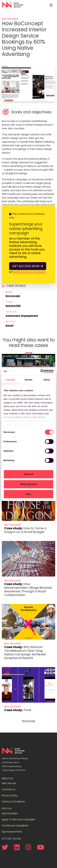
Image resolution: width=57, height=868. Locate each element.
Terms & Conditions (13, 802)
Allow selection (28, 484)
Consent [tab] (10, 380)
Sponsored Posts (12, 832)
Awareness (13, 316)
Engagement (30, 316)
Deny (28, 494)
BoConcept (13, 296)
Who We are (9, 783)
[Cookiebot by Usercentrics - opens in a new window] (41, 371)
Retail (9, 326)
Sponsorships (10, 813)
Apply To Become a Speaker (18, 819)
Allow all (28, 474)
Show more (29, 721)
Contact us (9, 789)
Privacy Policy (10, 795)
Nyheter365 (13, 306)
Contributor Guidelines (15, 826)
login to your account (29, 272)
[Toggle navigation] (51, 5)
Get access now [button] (28, 266)
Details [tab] (29, 380)
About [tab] (47, 380)
